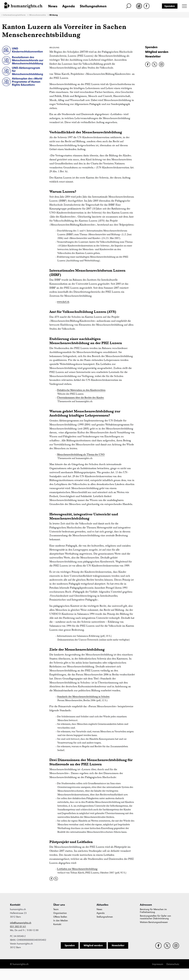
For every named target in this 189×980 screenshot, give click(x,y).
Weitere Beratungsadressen (154, 922)
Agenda (69, 6)
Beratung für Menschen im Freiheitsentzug (153, 911)
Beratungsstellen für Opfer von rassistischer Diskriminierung (155, 917)
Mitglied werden (157, 52)
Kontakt (57, 924)
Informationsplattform (14, 15)
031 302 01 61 (18, 927)
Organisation (60, 913)
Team (56, 909)
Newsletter (153, 56)
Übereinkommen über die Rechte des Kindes (80, 398)
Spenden (170, 6)
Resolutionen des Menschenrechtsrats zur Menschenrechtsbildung (28, 60)
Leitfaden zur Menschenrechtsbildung (77, 869)
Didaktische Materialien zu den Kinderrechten (81, 390)
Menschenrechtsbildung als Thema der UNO (81, 454)
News (53, 6)
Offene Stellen (60, 917)
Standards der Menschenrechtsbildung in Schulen (83, 697)
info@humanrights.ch (21, 923)
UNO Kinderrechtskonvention (27, 50)
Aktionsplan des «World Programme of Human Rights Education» (27, 82)
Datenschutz (173, 964)
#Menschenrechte (37, 15)
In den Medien (61, 921)
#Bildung (53, 15)
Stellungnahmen (93, 6)
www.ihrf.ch (63, 302)
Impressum (158, 964)
